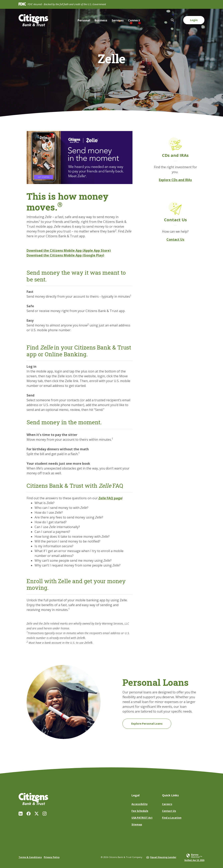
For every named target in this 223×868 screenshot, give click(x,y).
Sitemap (137, 824)
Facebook (29, 814)
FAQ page (110, 498)
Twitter (37, 814)
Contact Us (175, 239)
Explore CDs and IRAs (175, 180)
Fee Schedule (140, 811)
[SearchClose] (172, 20)
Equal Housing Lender (163, 857)
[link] (194, 857)
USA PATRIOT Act (142, 818)
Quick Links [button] (170, 795)
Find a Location (172, 818)
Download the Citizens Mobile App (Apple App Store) (69, 250)
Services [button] (118, 20)
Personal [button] (84, 20)
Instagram (45, 814)
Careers (167, 804)
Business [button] (101, 20)
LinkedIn (21, 814)
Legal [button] (135, 795)
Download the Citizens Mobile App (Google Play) (65, 255)
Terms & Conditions (30, 857)
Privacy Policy (52, 857)
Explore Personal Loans (147, 724)
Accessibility (140, 804)
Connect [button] (134, 20)
